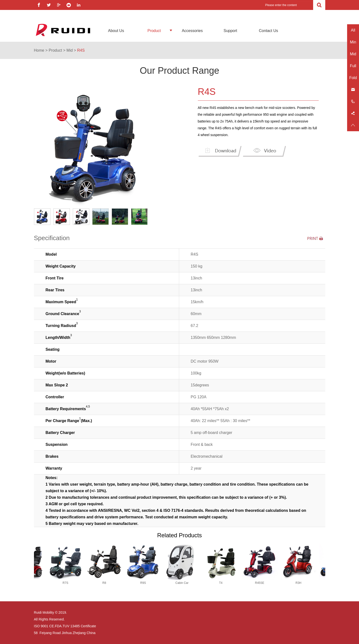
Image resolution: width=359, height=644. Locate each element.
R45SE (257, 583)
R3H (296, 583)
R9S (141, 583)
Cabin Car (179, 583)
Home (39, 50)
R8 (102, 583)
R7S (63, 583)
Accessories (192, 31)
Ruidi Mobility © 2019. (50, 612)
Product (154, 31)
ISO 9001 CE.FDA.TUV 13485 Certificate (65, 626)
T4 (218, 583)
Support (230, 31)
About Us (116, 31)
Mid (70, 50)
